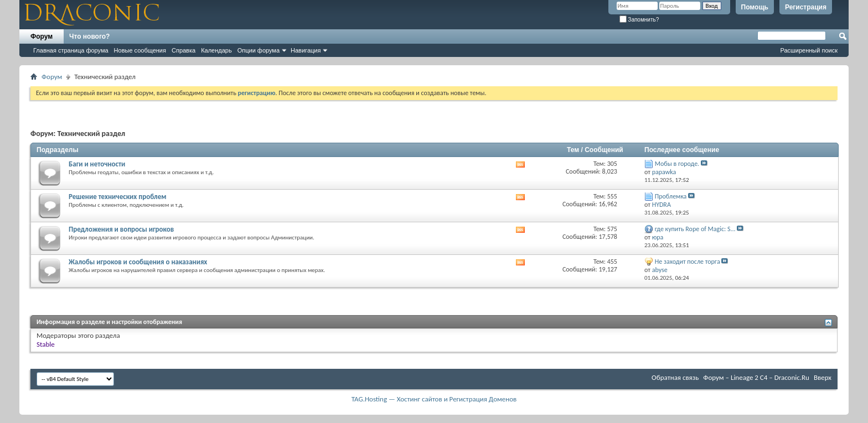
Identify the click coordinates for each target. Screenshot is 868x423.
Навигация (306, 50)
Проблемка (671, 196)
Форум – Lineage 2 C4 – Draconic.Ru (756, 377)
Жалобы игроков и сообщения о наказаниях (138, 262)
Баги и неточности (97, 164)
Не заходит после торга (688, 262)
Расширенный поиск (809, 50)
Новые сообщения (140, 50)
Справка (184, 50)
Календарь (216, 50)
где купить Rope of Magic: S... (695, 229)
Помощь (755, 7)
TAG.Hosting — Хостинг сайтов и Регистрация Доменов (434, 399)
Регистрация (806, 7)
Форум (42, 36)
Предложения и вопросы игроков (121, 229)
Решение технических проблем (117, 197)
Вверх (823, 377)
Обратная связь (675, 377)
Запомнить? (639, 20)
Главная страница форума (71, 50)
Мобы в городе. (677, 164)
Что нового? (89, 36)
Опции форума (259, 50)
